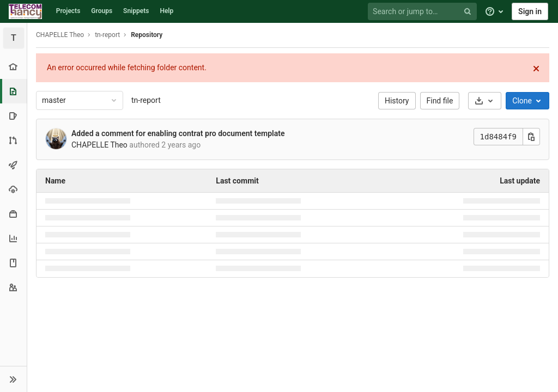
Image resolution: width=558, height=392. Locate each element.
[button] (13, 379)
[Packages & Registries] (13, 214)
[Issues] (13, 116)
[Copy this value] (531, 137)
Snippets (136, 11)
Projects (68, 11)
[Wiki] (13, 263)
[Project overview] (13, 67)
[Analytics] (13, 238)
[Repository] (14, 91)
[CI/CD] (13, 165)
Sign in (530, 11)
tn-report (146, 100)
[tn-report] (14, 38)
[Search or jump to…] (424, 12)
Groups (102, 11)
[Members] (13, 287)
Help (166, 11)
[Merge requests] (13, 140)
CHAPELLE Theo (60, 35)
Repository (147, 35)
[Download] (485, 101)
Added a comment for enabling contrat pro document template (178, 133)
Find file (440, 101)
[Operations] (13, 189)
